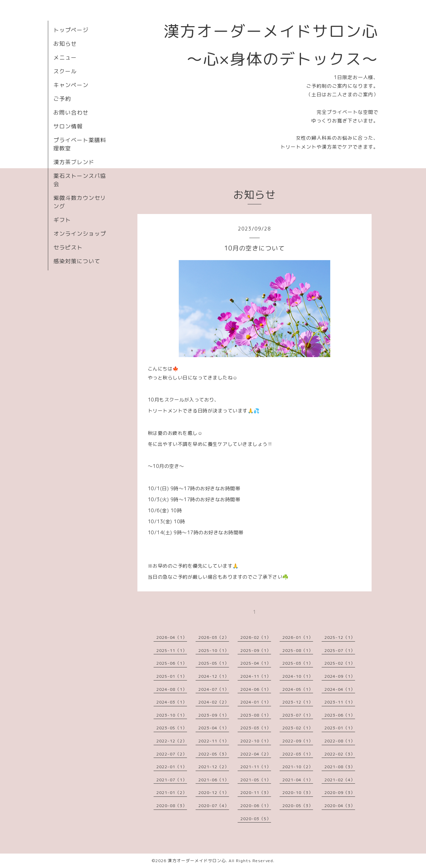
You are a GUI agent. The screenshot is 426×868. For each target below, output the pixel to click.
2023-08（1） (256, 715)
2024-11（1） (256, 676)
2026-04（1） (172, 637)
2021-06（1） (214, 780)
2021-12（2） (214, 767)
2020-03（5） (256, 819)
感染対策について (77, 261)
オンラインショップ (80, 234)
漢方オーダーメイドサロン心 (197, 861)
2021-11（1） (256, 767)
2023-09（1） (214, 715)
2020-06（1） (256, 806)
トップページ (71, 30)
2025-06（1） (172, 663)
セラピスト (68, 247)
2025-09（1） (256, 650)
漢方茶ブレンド (74, 162)
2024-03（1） (172, 702)
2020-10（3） (298, 792)
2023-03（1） (256, 728)
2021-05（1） (256, 780)
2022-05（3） (214, 754)
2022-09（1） (298, 741)
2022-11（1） (214, 741)
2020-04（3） (340, 806)
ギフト (62, 220)
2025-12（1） (340, 637)
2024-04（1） (340, 689)
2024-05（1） (298, 689)
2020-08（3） (172, 806)
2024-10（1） (298, 676)
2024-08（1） (172, 689)
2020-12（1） (214, 792)
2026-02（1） (256, 637)
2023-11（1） (340, 702)
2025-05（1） (214, 663)
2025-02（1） (340, 663)
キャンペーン (71, 85)
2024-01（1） (256, 702)
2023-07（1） (298, 715)
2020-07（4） (214, 806)
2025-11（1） (172, 650)
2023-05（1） (172, 728)
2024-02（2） (214, 702)
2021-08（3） (340, 767)
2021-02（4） (340, 780)
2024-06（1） (256, 689)
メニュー (65, 57)
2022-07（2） (172, 754)
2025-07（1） (340, 650)
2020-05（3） (298, 806)
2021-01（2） (172, 792)
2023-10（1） (172, 715)
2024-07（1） (214, 689)
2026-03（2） (214, 637)
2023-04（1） (214, 728)
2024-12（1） (214, 676)
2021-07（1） (172, 780)
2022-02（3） (340, 754)
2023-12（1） (298, 702)
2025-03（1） (298, 663)
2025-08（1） (298, 650)
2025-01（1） (172, 676)
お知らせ (65, 44)
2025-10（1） (214, 650)
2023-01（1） (340, 728)
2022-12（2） (172, 741)
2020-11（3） (256, 792)
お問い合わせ (71, 112)
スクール (65, 71)
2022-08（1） (340, 741)
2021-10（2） (298, 767)
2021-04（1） (298, 780)
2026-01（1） (298, 637)
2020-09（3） (340, 792)
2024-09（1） (340, 676)
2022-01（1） (172, 767)
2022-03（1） (298, 754)
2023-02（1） (298, 728)
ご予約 (62, 99)
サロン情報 (68, 126)
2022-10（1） (256, 741)
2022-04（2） (256, 754)
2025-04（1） (256, 663)
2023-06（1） (340, 715)
